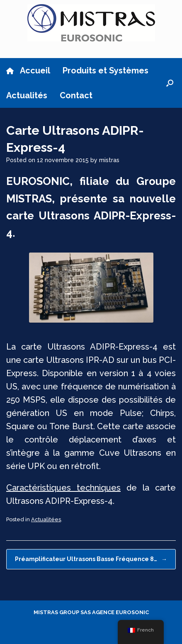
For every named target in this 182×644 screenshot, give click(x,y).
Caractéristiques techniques (63, 488)
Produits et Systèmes (106, 70)
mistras (109, 160)
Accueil (28, 70)
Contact (76, 95)
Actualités (27, 95)
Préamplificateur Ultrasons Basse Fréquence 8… (91, 559)
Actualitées (46, 519)
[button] (170, 83)
